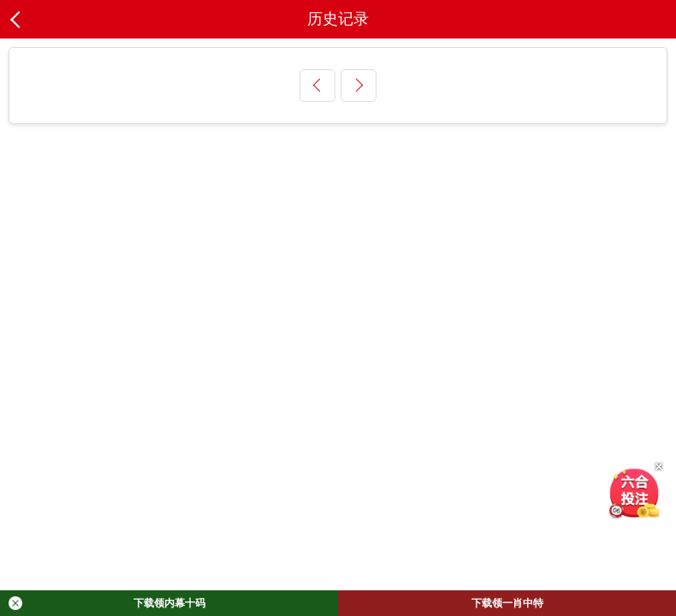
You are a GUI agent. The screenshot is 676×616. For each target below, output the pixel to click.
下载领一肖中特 (507, 603)
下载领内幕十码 (107, 603)
